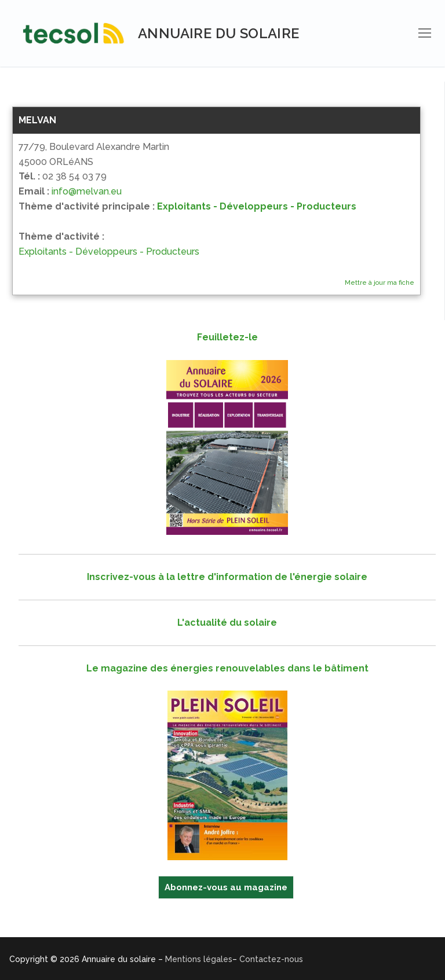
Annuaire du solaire (219, 33)
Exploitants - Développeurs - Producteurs (257, 206)
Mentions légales (199, 959)
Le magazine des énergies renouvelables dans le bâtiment (227, 668)
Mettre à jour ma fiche (380, 283)
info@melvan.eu (87, 191)
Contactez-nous (271, 959)
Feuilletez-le (227, 337)
